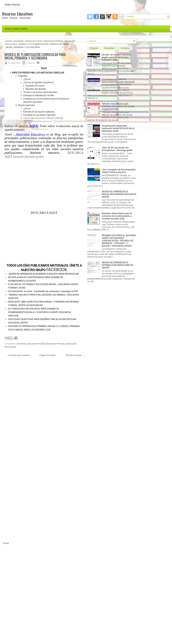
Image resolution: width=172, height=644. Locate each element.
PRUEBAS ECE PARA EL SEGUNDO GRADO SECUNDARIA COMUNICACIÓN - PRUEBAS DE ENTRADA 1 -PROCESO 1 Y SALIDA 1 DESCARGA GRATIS (119, 241)
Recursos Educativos (17, 14)
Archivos (125, 48)
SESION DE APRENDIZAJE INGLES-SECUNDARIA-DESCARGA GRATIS (119, 194)
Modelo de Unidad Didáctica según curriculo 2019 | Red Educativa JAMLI (116, 57)
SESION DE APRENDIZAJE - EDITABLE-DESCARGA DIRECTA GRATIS (118, 265)
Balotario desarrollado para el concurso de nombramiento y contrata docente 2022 (117, 216)
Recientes (109, 48)
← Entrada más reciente (18, 355)
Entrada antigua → (75, 355)
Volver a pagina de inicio (16, 29)
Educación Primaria (53, 41)
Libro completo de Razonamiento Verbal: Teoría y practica (119, 171)
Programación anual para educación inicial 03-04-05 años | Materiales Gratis (118, 128)
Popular (94, 48)
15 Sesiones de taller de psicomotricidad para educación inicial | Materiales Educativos (118, 82)
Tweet (6, 543)
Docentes (19, 41)
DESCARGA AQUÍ (44, 213)
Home (9, 41)
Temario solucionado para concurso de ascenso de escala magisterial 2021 (118, 106)
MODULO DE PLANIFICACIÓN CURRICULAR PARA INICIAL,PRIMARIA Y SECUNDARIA (35, 56)
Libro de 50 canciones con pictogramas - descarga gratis (117, 149)
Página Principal (12, 5)
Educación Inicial (34, 41)
